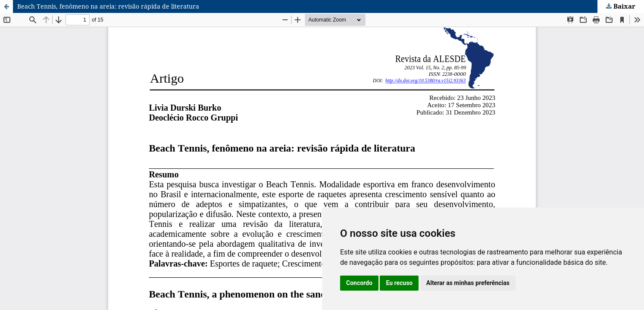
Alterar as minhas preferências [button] (468, 283)
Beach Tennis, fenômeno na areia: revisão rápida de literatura (108, 6)
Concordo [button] (359, 283)
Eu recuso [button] (399, 283)
